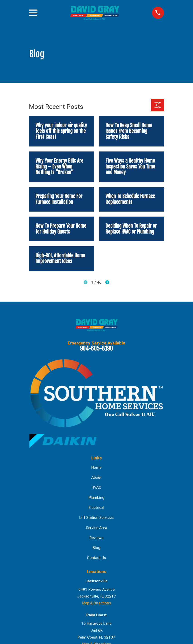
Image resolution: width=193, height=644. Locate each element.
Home (96, 467)
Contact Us (96, 558)
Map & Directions (96, 603)
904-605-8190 (96, 348)
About (96, 477)
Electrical (96, 507)
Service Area (96, 528)
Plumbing (96, 498)
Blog (96, 548)
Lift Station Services (96, 517)
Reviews (96, 538)
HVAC (96, 487)
